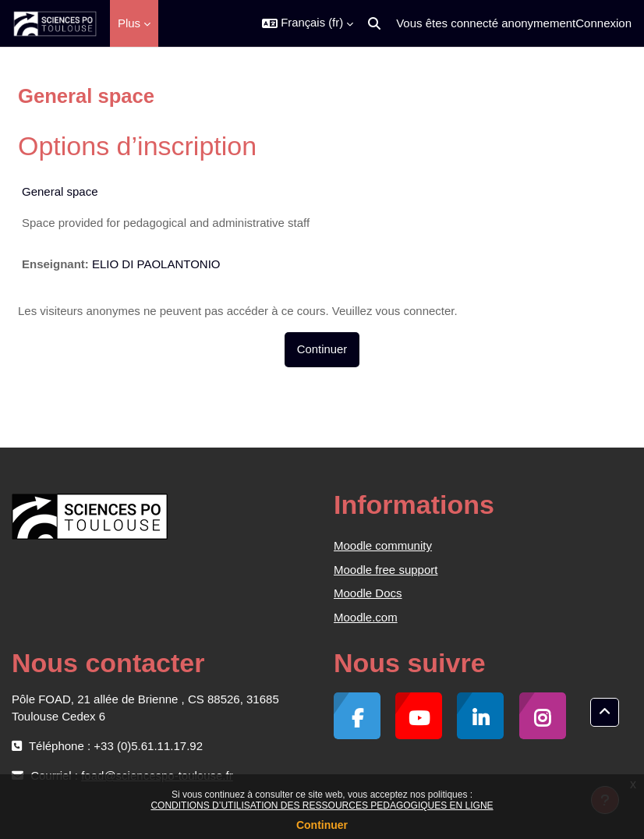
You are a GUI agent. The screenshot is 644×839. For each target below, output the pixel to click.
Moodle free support (386, 570)
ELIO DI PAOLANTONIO (156, 264)
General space (60, 191)
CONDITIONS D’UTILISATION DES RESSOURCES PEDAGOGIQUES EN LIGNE (322, 805)
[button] (308, 23)
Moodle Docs (368, 593)
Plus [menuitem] (129, 23)
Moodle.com (366, 617)
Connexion (603, 23)
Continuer (322, 825)
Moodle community (383, 545)
